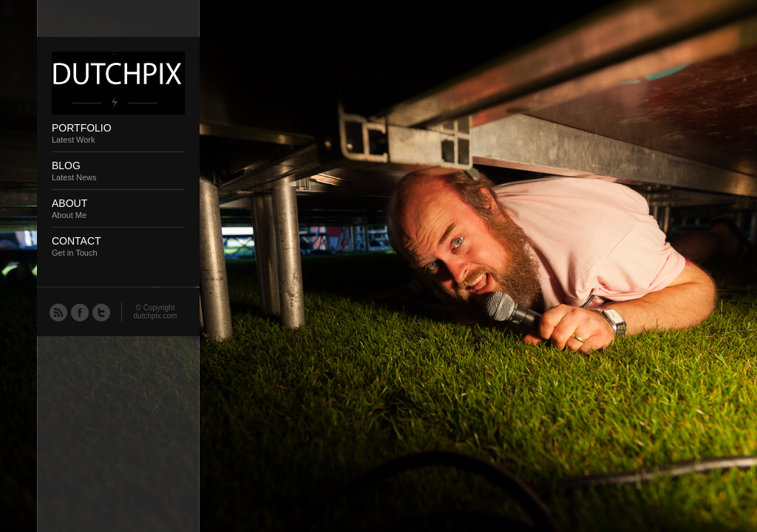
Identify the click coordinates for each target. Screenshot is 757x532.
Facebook (79, 312)
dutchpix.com (156, 316)
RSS (58, 312)
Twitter (101, 312)
